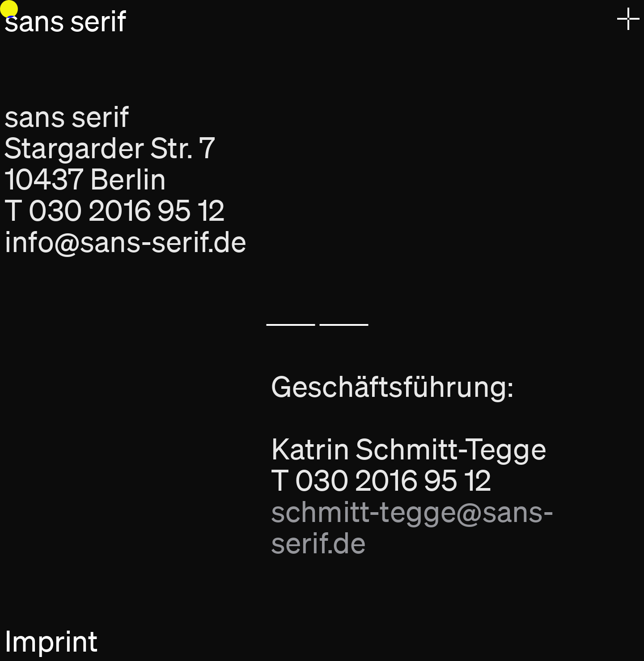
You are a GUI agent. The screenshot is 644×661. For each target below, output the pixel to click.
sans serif (65, 20)
